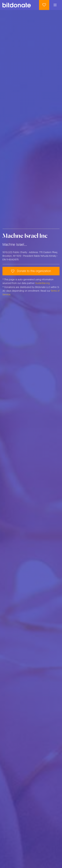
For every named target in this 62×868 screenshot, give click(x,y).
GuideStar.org (42, 283)
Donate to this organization (31, 271)
